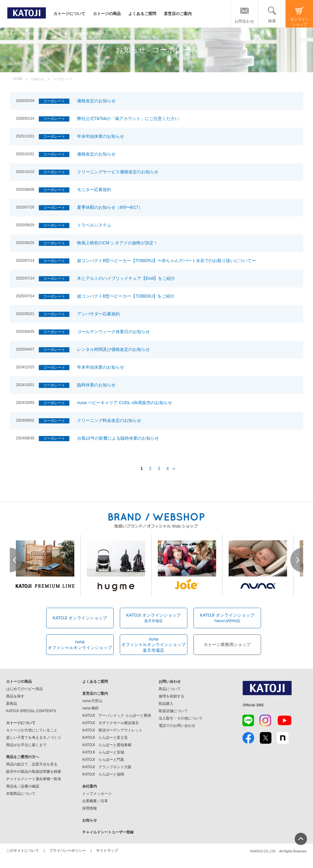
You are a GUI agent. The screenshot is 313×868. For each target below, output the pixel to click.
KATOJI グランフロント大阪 (107, 767)
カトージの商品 (107, 14)
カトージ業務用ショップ (227, 644)
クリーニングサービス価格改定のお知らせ (118, 172)
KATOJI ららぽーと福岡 (103, 774)
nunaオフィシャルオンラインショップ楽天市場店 (153, 644)
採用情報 (90, 808)
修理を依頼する (171, 696)
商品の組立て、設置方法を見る (32, 764)
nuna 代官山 (92, 701)
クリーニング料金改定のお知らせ (109, 420)
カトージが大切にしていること (32, 730)
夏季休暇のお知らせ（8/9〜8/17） (110, 207)
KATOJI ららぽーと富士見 (105, 738)
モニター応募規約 (94, 190)
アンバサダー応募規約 (98, 314)
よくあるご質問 (142, 14)
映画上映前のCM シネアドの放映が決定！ (117, 243)
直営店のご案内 (178, 14)
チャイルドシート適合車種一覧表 (34, 779)
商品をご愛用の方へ (23, 757)
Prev (16, 560)
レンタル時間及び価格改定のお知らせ (113, 349)
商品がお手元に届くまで (26, 745)
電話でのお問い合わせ (177, 726)
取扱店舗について (173, 711)
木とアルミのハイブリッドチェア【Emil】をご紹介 (126, 278)
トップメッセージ (97, 794)
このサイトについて (23, 851)
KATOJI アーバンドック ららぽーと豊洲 (116, 716)
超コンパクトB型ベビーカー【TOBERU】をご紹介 (126, 296)
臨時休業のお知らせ (96, 385)
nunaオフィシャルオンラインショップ (80, 644)
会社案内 (90, 786)
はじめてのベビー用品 (24, 689)
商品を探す (15, 696)
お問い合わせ (170, 682)
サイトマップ (107, 851)
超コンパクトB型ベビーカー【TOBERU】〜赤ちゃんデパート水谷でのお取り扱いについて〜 (166, 261)
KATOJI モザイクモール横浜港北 (110, 723)
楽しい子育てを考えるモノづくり (34, 738)
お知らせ (90, 820)
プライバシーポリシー (68, 851)
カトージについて (69, 14)
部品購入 (166, 704)
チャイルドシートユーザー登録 (108, 832)
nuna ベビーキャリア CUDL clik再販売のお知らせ (125, 403)
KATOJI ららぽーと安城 (103, 752)
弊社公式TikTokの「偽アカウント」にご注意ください (128, 118)
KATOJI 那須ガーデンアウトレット (112, 730)
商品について (170, 689)
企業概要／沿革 (95, 801)
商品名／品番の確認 (23, 786)
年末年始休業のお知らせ (101, 136)
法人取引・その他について (181, 718)
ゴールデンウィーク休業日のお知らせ (113, 332)
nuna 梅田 (90, 708)
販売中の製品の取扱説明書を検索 (34, 772)
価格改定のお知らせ (96, 101)
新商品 (12, 704)
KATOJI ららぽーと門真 (103, 760)
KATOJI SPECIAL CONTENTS (31, 711)
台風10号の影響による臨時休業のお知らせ (118, 438)
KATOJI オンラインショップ (80, 618)
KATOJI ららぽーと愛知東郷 (107, 745)
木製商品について (21, 794)
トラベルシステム (94, 225)
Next (297, 560)
